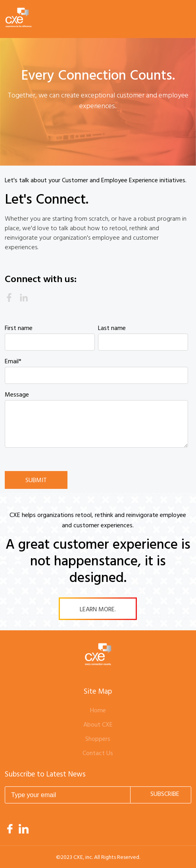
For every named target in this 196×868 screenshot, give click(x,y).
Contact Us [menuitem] (98, 754)
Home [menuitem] (98, 711)
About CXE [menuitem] (98, 725)
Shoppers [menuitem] (98, 739)
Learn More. (98, 610)
